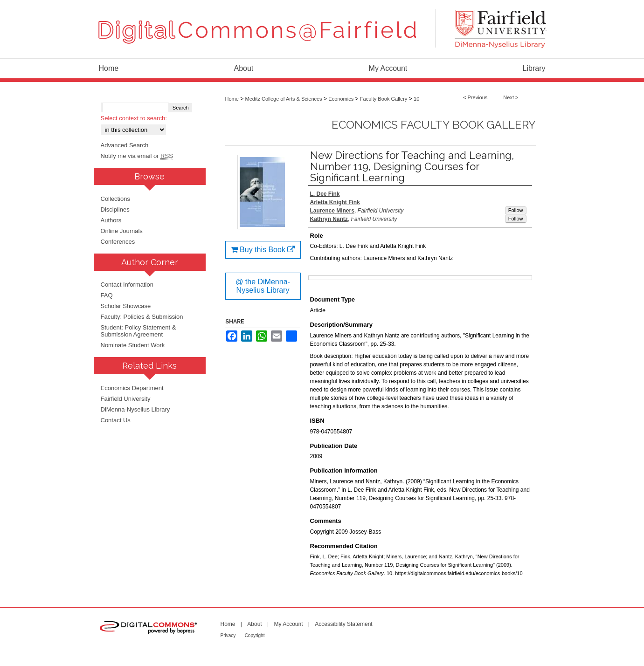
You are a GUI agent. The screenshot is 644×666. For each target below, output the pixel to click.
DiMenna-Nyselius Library (135, 409)
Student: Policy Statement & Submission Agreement (138, 331)
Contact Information (127, 285)
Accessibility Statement (343, 624)
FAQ (107, 295)
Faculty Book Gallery (384, 99)
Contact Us (116, 420)
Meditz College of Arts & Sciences (284, 99)
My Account (288, 624)
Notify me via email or (137, 156)
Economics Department (132, 388)
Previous (478, 97)
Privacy (228, 635)
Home (232, 99)
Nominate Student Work (133, 345)
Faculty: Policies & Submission (142, 317)
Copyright (255, 635)
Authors (111, 220)
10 (416, 99)
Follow (516, 210)
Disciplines (115, 209)
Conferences (118, 242)
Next (509, 97)
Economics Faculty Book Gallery (434, 125)
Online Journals (122, 231)
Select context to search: (134, 118)
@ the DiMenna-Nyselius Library (263, 286)
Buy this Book (263, 250)
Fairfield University (126, 399)
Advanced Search (125, 145)
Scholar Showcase (126, 306)
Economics (341, 99)
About (254, 624)
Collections (116, 199)
